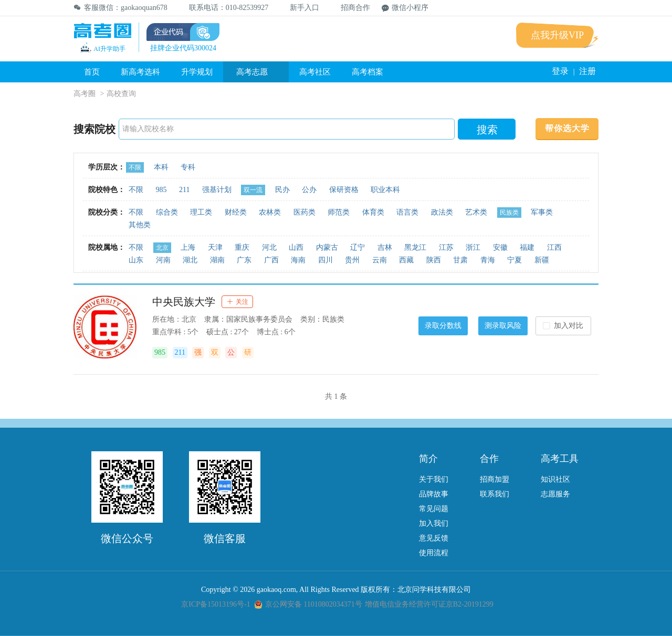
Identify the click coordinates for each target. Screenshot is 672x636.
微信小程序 (405, 8)
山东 (136, 260)
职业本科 (385, 190)
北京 (162, 248)
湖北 (190, 260)
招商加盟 (495, 479)
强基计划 (217, 190)
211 (184, 190)
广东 (244, 260)
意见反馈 (434, 538)
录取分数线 (443, 326)
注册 (587, 71)
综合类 (167, 212)
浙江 (473, 247)
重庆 (242, 247)
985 (161, 190)
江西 (554, 247)
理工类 (201, 212)
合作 (489, 459)
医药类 (304, 212)
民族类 (509, 213)
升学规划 (197, 72)
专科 (188, 167)
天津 (215, 247)
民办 (282, 190)
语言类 (407, 212)
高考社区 (315, 72)
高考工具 (560, 459)
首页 (92, 72)
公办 (309, 190)
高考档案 (367, 72)
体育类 (373, 212)
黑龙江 (415, 247)
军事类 (542, 212)
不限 (135, 167)
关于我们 (434, 479)
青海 (488, 260)
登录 (560, 71)
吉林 (385, 247)
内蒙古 (327, 247)
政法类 (442, 212)
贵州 (352, 260)
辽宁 (358, 247)
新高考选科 (140, 72)
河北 (269, 247)
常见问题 (434, 509)
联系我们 (495, 494)
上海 (188, 247)
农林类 (270, 212)
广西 (271, 260)
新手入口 (300, 8)
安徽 (500, 247)
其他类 (140, 225)
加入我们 (434, 523)
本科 (161, 167)
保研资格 (344, 190)
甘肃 (460, 260)
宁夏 (514, 260)
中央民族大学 (184, 302)
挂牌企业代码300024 (183, 48)
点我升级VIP (557, 35)
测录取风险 (503, 326)
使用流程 (434, 553)
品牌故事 (434, 494)
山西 (296, 247)
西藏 (406, 260)
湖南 (217, 260)
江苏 (446, 247)
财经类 (236, 212)
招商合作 (350, 8)
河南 (163, 260)
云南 (380, 260)
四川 (325, 260)
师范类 (339, 212)
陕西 (434, 260)
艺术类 (476, 212)
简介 (428, 459)
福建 (527, 247)
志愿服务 (555, 494)
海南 (298, 260)
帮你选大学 (567, 128)
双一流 (253, 190)
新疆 (542, 260)
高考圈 (85, 94)
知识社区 (555, 479)
